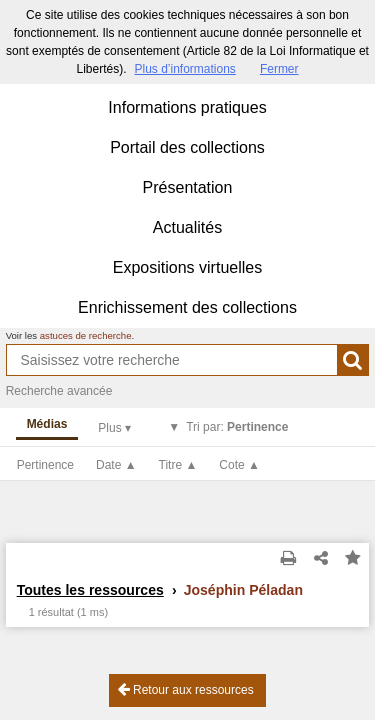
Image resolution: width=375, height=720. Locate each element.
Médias (47, 424)
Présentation (188, 187)
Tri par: (237, 427)
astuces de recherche (86, 335)
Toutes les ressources (90, 590)
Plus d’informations (184, 69)
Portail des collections (187, 147)
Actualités (187, 227)
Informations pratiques (187, 107)
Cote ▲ (239, 465)
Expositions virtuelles (187, 267)
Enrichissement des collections (187, 307)
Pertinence (45, 465)
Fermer (279, 69)
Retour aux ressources (186, 689)
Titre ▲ (178, 465)
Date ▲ (116, 465)
